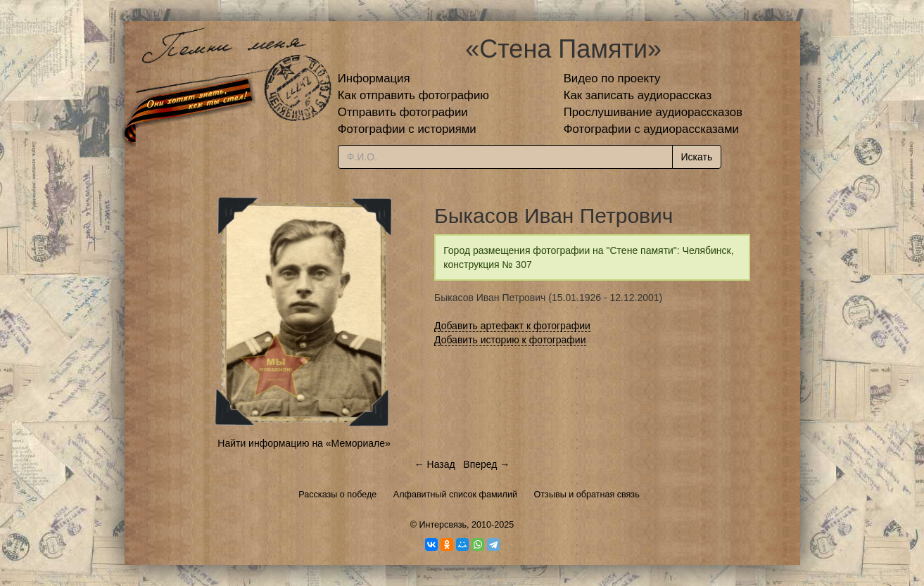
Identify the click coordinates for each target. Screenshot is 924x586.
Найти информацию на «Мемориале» (304, 443)
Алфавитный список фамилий (455, 495)
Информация (374, 78)
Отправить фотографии (403, 112)
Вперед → (486, 464)
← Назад (435, 464)
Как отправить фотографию (413, 95)
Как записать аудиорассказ (638, 95)
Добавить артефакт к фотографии (512, 326)
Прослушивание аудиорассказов (653, 112)
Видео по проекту (612, 78)
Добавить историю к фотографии (510, 340)
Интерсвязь (443, 525)
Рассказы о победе (337, 495)
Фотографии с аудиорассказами (651, 129)
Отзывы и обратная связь (587, 495)
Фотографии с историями (407, 129)
